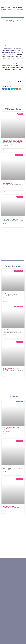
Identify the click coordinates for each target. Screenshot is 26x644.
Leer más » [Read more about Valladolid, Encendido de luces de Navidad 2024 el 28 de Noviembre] (5, 147)
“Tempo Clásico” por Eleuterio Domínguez (11, 369)
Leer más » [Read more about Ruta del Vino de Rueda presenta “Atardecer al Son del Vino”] (5, 224)
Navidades (4, 9)
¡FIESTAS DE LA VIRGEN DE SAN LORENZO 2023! (11, 183)
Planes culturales (19, 9)
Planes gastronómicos (6, 11)
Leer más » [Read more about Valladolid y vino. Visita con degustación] (5, 433)
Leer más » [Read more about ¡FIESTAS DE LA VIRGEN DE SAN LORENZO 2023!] (5, 189)
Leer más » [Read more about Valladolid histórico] (5, 511)
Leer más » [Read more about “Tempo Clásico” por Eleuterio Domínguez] (5, 374)
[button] (3, 89)
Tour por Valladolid (8, 293)
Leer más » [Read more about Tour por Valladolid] (5, 299)
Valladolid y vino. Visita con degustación (11, 428)
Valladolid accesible (9, 330)
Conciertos (7, 7)
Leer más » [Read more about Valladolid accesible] (5, 334)
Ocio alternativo (10, 9)
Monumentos (19, 7)
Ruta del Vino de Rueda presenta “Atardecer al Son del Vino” (12, 219)
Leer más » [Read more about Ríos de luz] (5, 472)
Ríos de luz (6, 467)
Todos (3, 7)
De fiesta (13, 7)
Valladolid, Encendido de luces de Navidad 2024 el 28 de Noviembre (13, 141)
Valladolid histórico (8, 506)
